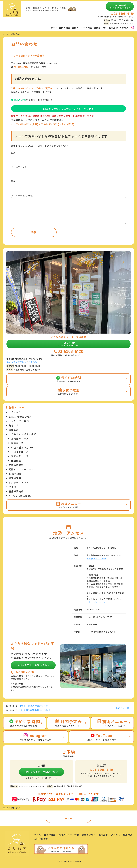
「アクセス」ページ (96, 602)
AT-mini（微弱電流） (21, 496)
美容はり (14, 425)
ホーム (54, 28)
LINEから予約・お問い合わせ (33, 665)
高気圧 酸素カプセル (20, 417)
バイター (14, 487)
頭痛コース (17, 443)
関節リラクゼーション (21, 469)
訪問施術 (113, 28)
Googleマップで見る (16, 362)
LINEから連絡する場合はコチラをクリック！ (68, 109)
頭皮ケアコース (20, 456)
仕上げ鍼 (16, 461)
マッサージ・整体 (19, 421)
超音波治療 (15, 478)
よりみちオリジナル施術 (22, 434)
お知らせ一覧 (122, 708)
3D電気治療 (15, 474)
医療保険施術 (16, 491)
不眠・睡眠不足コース (24, 447)
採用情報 (128, 835)
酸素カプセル (101, 28)
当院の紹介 (65, 28)
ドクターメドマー (19, 482)
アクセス (124, 28)
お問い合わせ (41, 839)
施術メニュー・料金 (82, 28)
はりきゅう (15, 412)
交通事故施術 (16, 465)
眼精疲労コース (20, 439)
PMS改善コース (20, 452)
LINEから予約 (120, 6)
